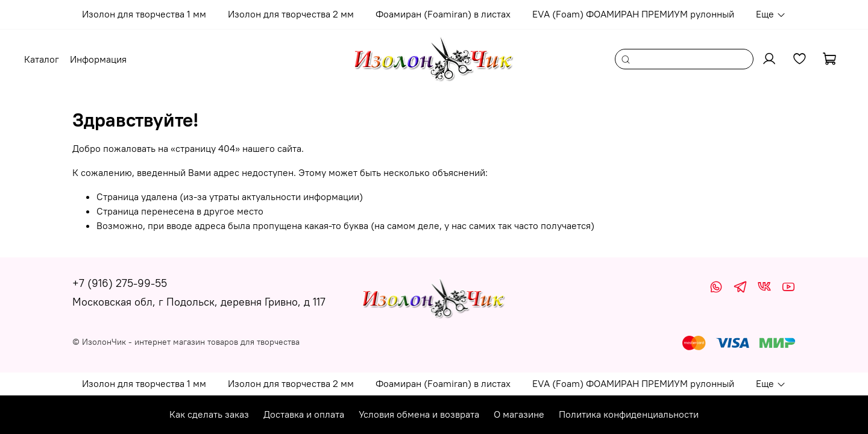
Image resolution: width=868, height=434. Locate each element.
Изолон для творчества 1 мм (144, 14)
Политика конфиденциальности (629, 414)
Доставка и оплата (304, 414)
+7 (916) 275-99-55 (120, 283)
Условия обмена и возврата (419, 414)
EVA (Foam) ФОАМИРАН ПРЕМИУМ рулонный (633, 14)
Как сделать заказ (209, 414)
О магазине (519, 414)
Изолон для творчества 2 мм (291, 14)
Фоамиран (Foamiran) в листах (443, 14)
